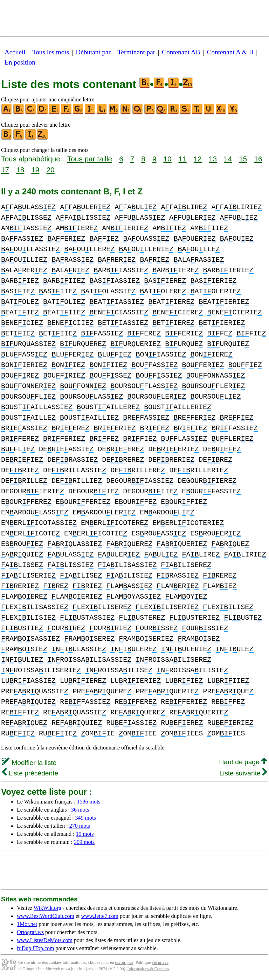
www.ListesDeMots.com (45, 940)
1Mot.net (27, 924)
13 (213, 159)
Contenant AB (181, 52)
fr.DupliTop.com (35, 948)
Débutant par (93, 52)
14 (228, 159)
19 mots (85, 834)
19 (35, 170)
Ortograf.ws (30, 932)
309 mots (84, 842)
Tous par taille (90, 159)
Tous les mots (51, 52)
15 (243, 159)
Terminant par (136, 52)
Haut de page (243, 762)
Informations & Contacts (148, 969)
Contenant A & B (230, 52)
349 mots (86, 818)
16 (258, 159)
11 (183, 159)
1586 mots (88, 802)
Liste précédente (30, 773)
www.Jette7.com (100, 916)
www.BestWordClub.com (46, 916)
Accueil (15, 52)
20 (50, 170)
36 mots (80, 810)
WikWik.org (47, 908)
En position (20, 62)
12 (198, 159)
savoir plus (124, 962)
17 (5, 170)
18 (20, 170)
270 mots (80, 826)
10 (167, 159)
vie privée (160, 962)
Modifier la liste (29, 763)
